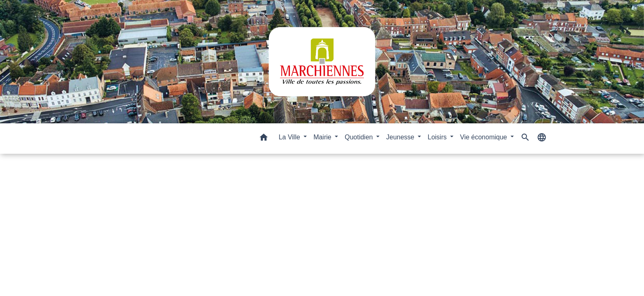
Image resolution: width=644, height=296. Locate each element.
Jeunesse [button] (401, 137)
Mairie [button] (323, 137)
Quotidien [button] (360, 137)
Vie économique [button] (484, 137)
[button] (264, 139)
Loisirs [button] (438, 137)
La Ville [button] (290, 137)
